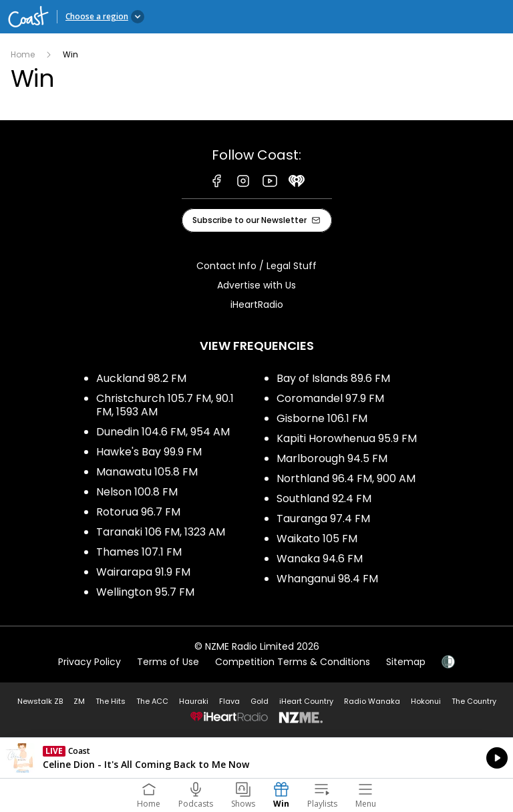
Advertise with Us (256, 285)
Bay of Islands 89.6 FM (333, 378)
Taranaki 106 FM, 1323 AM (161, 532)
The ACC (152, 701)
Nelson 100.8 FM (137, 492)
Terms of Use (168, 662)
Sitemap (406, 662)
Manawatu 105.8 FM (147, 472)
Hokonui (426, 701)
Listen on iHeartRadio (256, 758)
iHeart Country (306, 701)
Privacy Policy (90, 662)
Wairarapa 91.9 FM (143, 572)
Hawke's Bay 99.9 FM (149, 452)
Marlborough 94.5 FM (332, 458)
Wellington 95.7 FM (145, 592)
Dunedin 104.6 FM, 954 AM (163, 432)
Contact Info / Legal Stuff (256, 266)
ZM (79, 701)
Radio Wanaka (372, 701)
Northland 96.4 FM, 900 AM (346, 478)
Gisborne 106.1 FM (322, 418)
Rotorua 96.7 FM (138, 512)
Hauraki (194, 701)
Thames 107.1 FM (139, 552)
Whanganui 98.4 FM (327, 579)
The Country (474, 701)
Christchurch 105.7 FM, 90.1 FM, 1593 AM (165, 405)
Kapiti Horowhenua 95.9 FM (347, 438)
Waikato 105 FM (317, 539)
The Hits (111, 701)
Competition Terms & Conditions (293, 662)
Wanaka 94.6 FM (320, 559)
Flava (229, 701)
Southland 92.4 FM (324, 498)
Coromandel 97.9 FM (330, 398)
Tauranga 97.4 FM (323, 519)
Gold (260, 701)
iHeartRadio (257, 304)
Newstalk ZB (40, 701)
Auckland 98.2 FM (141, 378)
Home (23, 54)
